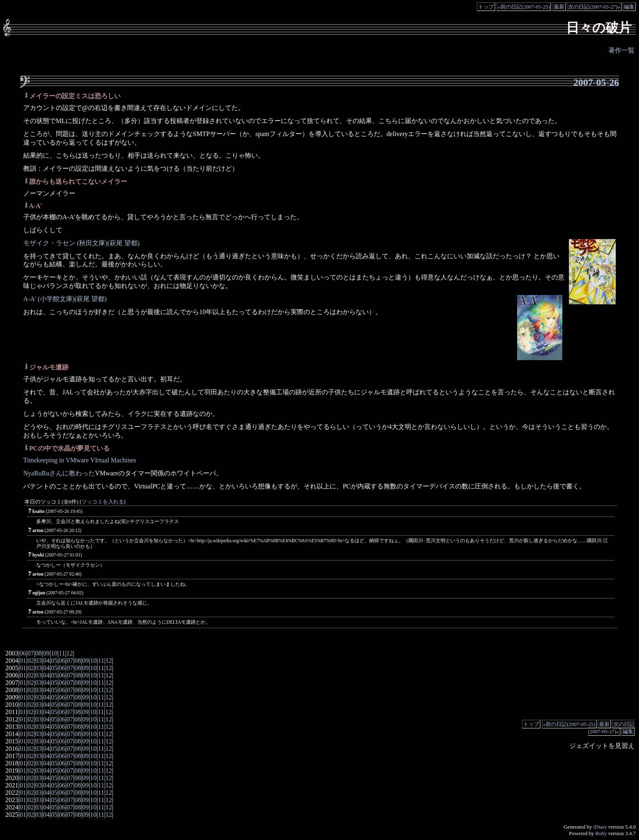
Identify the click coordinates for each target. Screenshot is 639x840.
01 (23, 661)
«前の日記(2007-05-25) (524, 7)
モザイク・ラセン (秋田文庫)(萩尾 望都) (81, 243)
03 (39, 661)
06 (23, 653)
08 (39, 653)
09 (46, 653)
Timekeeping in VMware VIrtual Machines (80, 460)
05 (54, 661)
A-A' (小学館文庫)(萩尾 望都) (65, 299)
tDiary (600, 827)
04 (46, 661)
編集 (629, 7)
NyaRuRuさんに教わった (59, 473)
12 (70, 653)
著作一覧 (621, 50)
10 (54, 653)
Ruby (601, 833)
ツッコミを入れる (103, 502)
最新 (559, 7)
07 (31, 653)
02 (31, 661)
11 (62, 653)
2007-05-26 (596, 82)
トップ (486, 7)
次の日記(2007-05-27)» (594, 7)
